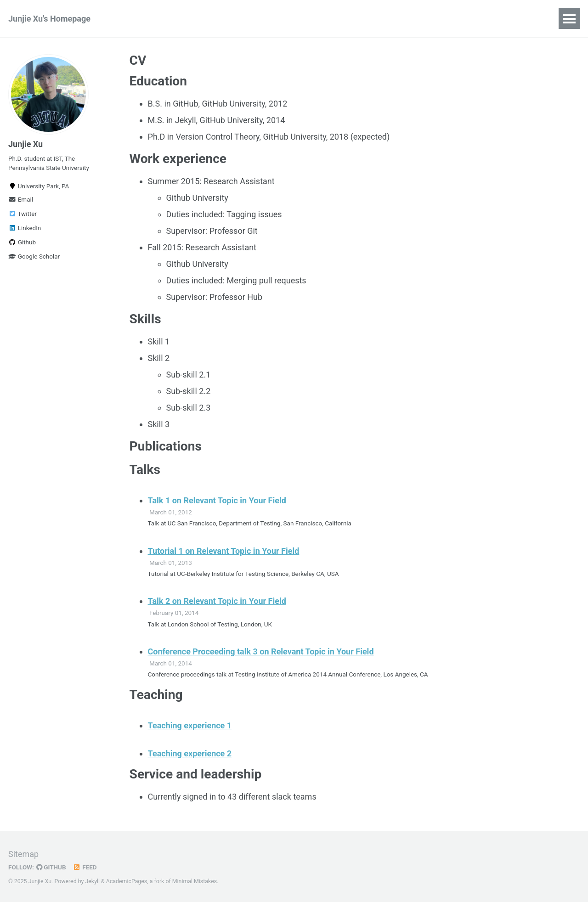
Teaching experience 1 (190, 725)
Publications (146, 19)
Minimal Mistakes (195, 881)
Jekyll (93, 881)
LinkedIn (25, 228)
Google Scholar (34, 256)
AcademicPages (127, 881)
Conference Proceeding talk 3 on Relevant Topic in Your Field (261, 651)
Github (22, 242)
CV (191, 19)
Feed (85, 867)
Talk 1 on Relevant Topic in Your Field (217, 500)
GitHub (51, 867)
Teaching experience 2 (190, 753)
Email (21, 199)
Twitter (23, 214)
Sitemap (23, 854)
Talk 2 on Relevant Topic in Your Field (217, 601)
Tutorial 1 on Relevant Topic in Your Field (224, 551)
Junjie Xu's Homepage (49, 19)
